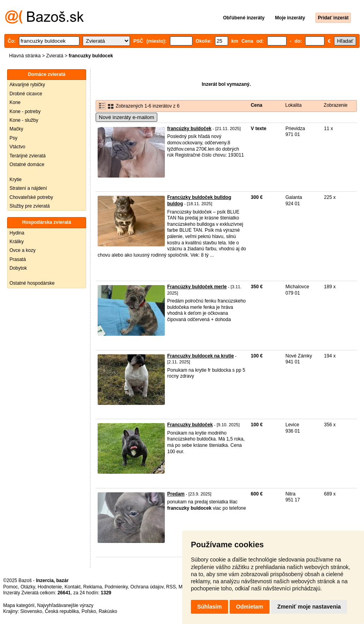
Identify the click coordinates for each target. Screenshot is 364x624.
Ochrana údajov (147, 587)
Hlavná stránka (25, 56)
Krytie (16, 180)
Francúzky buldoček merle (197, 287)
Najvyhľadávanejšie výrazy (65, 605)
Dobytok (18, 268)
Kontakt (73, 587)
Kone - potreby (25, 112)
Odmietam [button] (249, 607)
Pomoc (10, 587)
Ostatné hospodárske (32, 283)
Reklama (93, 587)
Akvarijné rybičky (27, 85)
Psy (13, 138)
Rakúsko (108, 611)
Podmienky (116, 587)
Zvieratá (55, 56)
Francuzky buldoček (190, 425)
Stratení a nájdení (28, 188)
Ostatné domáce (27, 165)
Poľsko (89, 611)
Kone (15, 102)
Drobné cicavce (26, 94)
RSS (171, 587)
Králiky (17, 242)
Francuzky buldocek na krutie (201, 356)
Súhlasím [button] (209, 607)
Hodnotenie (50, 587)
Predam (176, 494)
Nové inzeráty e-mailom (126, 117)
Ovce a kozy (23, 250)
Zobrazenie (336, 105)
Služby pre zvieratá (30, 206)
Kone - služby (24, 120)
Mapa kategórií (19, 605)
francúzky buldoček (189, 129)
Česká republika (62, 611)
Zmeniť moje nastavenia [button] (309, 607)
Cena (256, 105)
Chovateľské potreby (31, 197)
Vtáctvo (17, 147)
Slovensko (31, 611)
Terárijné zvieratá (27, 156)
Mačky (16, 129)
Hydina (17, 233)
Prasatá (18, 259)
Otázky (28, 587)
